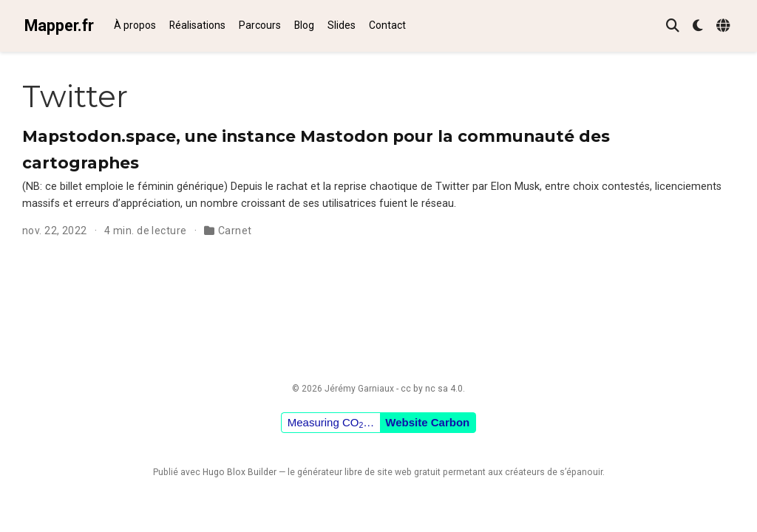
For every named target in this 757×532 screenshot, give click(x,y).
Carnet (235, 231)
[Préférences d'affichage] (698, 26)
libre (353, 472)
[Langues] (725, 26)
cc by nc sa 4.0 (432, 389)
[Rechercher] (673, 26)
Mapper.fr (59, 25)
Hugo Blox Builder (240, 472)
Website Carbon (427, 422)
